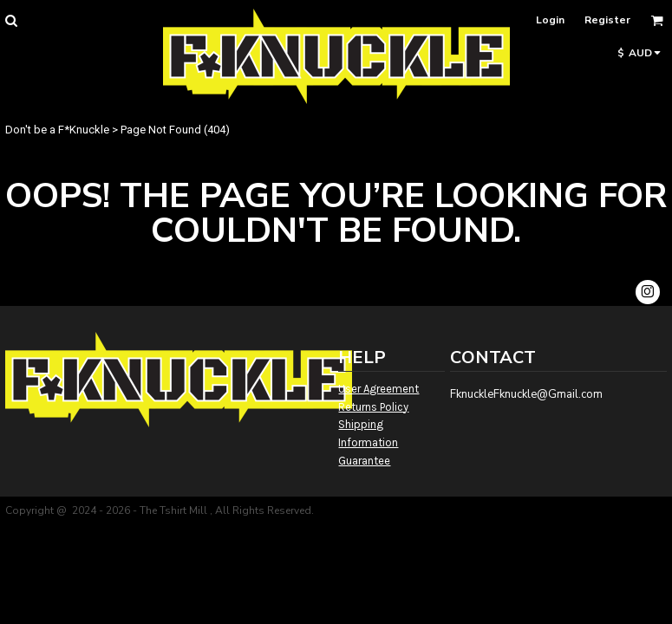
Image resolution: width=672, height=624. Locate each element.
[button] (11, 20)
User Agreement (378, 389)
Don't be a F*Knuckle (57, 130)
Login (550, 20)
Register (607, 20)
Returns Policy (373, 407)
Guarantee (364, 461)
